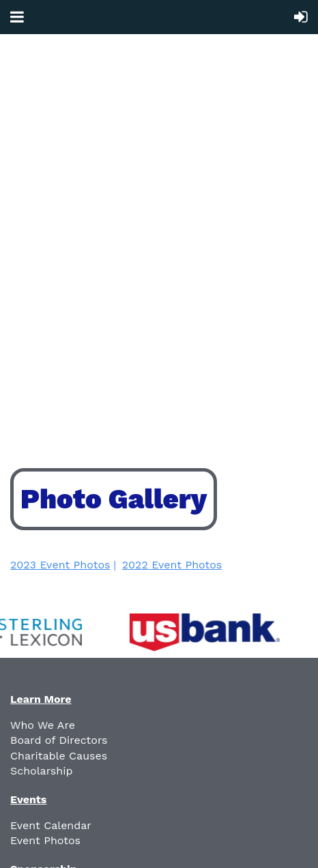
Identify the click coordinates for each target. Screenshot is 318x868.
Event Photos (45, 840)
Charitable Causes (59, 756)
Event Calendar (51, 825)
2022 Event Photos (172, 565)
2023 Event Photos (60, 565)
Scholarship (42, 771)
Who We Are (43, 725)
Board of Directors (59, 740)
